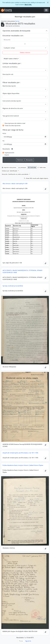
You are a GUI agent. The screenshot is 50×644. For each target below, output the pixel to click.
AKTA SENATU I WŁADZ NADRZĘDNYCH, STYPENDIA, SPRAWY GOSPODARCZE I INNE (22, 271)
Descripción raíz (8, 74)
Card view (32, 167)
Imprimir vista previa (9, 167)
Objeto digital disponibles (11, 93)
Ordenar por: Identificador (10, 171)
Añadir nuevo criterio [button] (11, 59)
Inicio (4, 133)
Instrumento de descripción (12, 101)
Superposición (9, 153)
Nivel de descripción (9, 86)
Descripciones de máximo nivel (15, 123)
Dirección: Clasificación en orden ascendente (15, 174)
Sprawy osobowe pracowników (13, 286)
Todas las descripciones (13, 126)
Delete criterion (25, 53)
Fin (4, 141)
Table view (42, 167)
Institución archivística (10, 67)
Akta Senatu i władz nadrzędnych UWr (15, 184)
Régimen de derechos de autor (13, 108)
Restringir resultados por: (25, 17)
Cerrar (17, 21)
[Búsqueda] (25, 40)
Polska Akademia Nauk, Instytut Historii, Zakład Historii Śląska (23, 465)
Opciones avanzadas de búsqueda (16, 31)
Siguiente (28, 641)
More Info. (28, 5)
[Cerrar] (48, 3)
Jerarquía (22, 167)
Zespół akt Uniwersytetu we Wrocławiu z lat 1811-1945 (20, 453)
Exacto (7, 155)
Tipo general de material (11, 116)
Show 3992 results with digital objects (36, 178)
